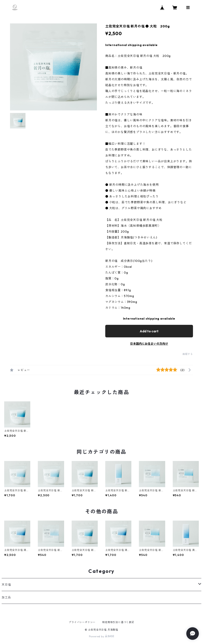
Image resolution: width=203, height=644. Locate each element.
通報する (188, 354)
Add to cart (149, 331)
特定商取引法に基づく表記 (118, 622)
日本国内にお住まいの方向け (149, 344)
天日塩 (6, 585)
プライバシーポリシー (82, 622)
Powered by (102, 636)
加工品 (6, 597)
